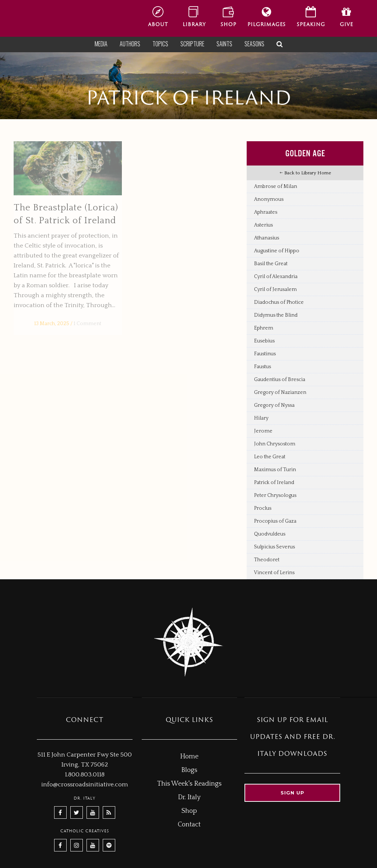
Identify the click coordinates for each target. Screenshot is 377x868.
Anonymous (269, 199)
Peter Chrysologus (275, 495)
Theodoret (267, 560)
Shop (189, 811)
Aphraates (266, 212)
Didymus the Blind (276, 315)
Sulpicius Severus (274, 547)
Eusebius (264, 341)
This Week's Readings (189, 784)
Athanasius (267, 238)
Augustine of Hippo (277, 251)
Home (189, 757)
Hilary (261, 418)
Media (101, 44)
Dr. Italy (189, 797)
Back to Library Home (305, 173)
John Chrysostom (275, 444)
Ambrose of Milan (276, 186)
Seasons (254, 44)
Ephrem (264, 328)
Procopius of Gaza (275, 521)
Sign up (293, 793)
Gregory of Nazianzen (280, 392)
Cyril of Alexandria (276, 277)
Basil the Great (271, 264)
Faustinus (265, 354)
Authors (130, 44)
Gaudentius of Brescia (280, 380)
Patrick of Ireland (274, 483)
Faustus (263, 367)
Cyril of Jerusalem (275, 289)
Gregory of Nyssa (274, 405)
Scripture (192, 44)
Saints (224, 44)
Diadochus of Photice (279, 302)
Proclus (263, 508)
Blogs (189, 770)
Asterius (263, 225)
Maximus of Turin (275, 470)
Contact (189, 825)
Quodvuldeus (270, 534)
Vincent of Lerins (274, 573)
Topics (160, 44)
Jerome (263, 431)
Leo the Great (270, 457)
